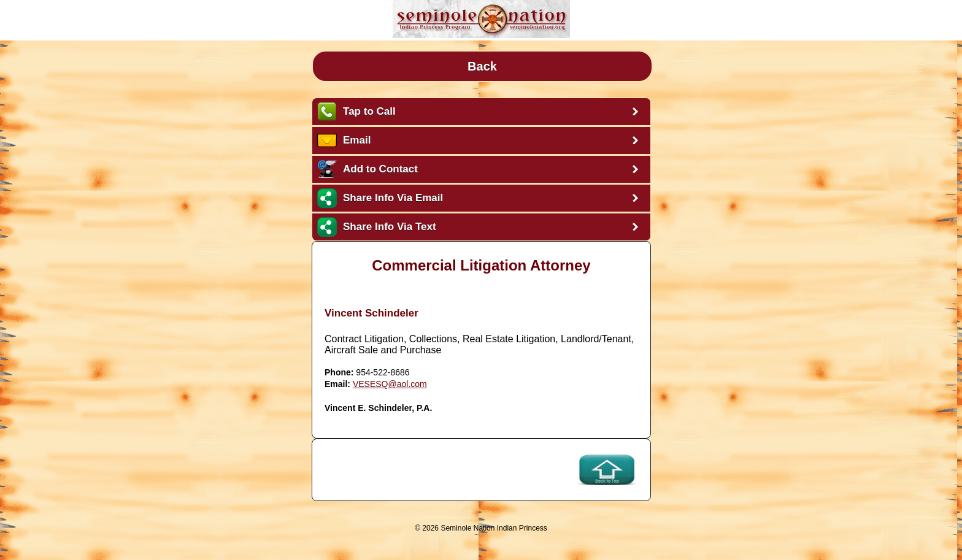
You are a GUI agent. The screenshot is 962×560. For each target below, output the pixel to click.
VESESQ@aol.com (390, 384)
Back (482, 66)
